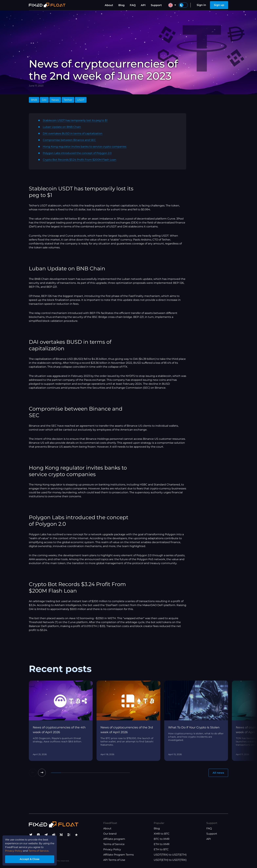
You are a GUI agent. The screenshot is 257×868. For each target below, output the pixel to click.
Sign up (219, 5)
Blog (121, 5)
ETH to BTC (161, 850)
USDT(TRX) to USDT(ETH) (170, 855)
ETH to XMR (162, 844)
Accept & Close (31, 859)
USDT (81, 100)
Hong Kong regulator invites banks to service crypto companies (85, 147)
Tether (68, 100)
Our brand (110, 834)
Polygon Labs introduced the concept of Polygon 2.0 (77, 153)
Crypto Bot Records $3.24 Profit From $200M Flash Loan (79, 160)
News (55, 100)
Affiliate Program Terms (119, 855)
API (143, 5)
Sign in (201, 5)
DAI (44, 100)
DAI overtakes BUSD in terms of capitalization (73, 133)
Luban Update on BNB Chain (62, 127)
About (109, 5)
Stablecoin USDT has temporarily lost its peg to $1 (75, 120)
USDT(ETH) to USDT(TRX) (170, 860)
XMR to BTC (162, 834)
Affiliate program (114, 839)
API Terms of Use (114, 860)
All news (218, 773)
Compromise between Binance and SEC (69, 140)
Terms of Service (114, 844)
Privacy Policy (112, 850)
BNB (34, 100)
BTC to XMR (162, 839)
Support (156, 5)
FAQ (133, 5)
